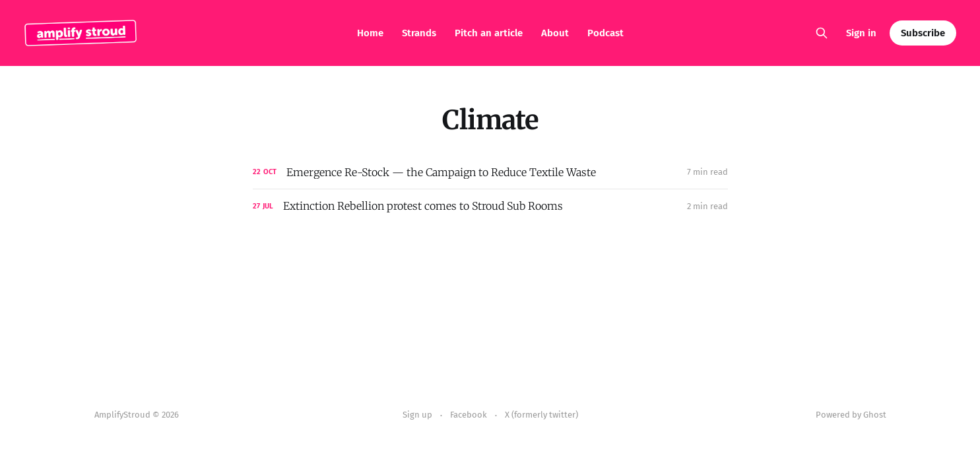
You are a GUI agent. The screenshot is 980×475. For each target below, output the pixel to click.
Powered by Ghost (851, 415)
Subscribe (923, 33)
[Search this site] (822, 33)
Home (370, 33)
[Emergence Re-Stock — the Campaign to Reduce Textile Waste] (490, 173)
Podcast (605, 33)
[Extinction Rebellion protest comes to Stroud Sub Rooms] (490, 206)
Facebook (469, 415)
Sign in (861, 33)
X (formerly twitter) (541, 415)
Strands (419, 33)
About (555, 33)
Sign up (417, 415)
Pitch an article (489, 33)
